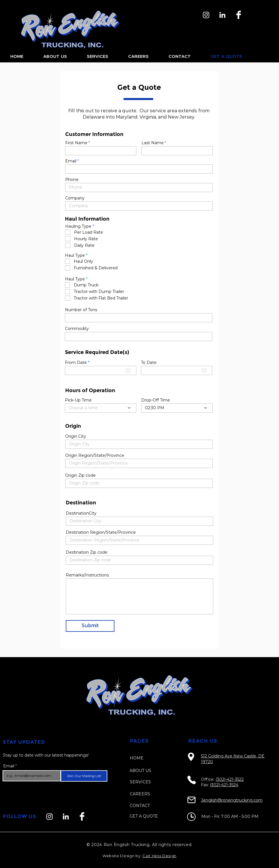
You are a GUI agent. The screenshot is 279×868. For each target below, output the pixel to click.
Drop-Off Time (156, 400)
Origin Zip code (80, 475)
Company (75, 198)
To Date (149, 362)
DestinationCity (81, 513)
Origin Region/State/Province (95, 455)
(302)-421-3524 (224, 785)
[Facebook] (239, 15)
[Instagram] (206, 15)
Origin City (76, 436)
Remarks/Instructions (87, 575)
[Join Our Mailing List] (84, 776)
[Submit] (90, 626)
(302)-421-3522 (230, 779)
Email (71, 161)
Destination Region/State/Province (101, 532)
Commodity (77, 329)
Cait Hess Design (159, 856)
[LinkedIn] (222, 15)
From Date (78, 362)
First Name (76, 143)
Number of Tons (81, 310)
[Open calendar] (128, 370)
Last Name (153, 143)
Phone (72, 180)
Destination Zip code (87, 552)
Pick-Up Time (78, 400)
